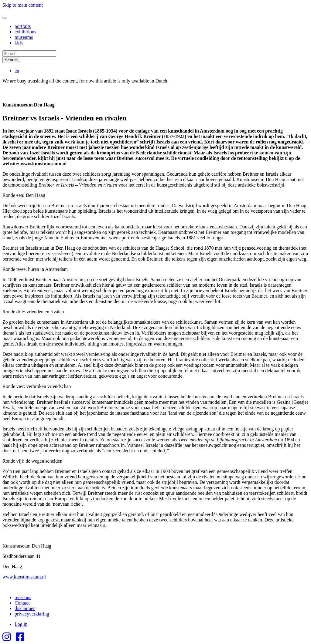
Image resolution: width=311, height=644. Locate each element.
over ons (23, 597)
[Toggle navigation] (5, 18)
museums (24, 37)
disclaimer (25, 608)
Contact (22, 603)
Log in (21, 624)
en (17, 71)
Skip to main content (23, 5)
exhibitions (25, 32)
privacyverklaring (32, 614)
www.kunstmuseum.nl (24, 577)
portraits (23, 26)
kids (19, 43)
